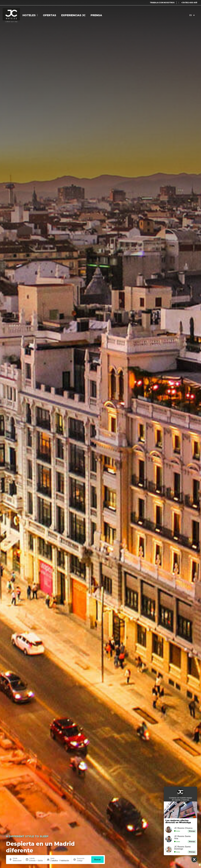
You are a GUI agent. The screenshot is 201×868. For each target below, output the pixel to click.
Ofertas (50, 15)
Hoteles (30, 15)
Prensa (96, 15)
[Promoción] (83, 861)
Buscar (98, 859)
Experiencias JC (73, 15)
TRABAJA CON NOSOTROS (162, 3)
